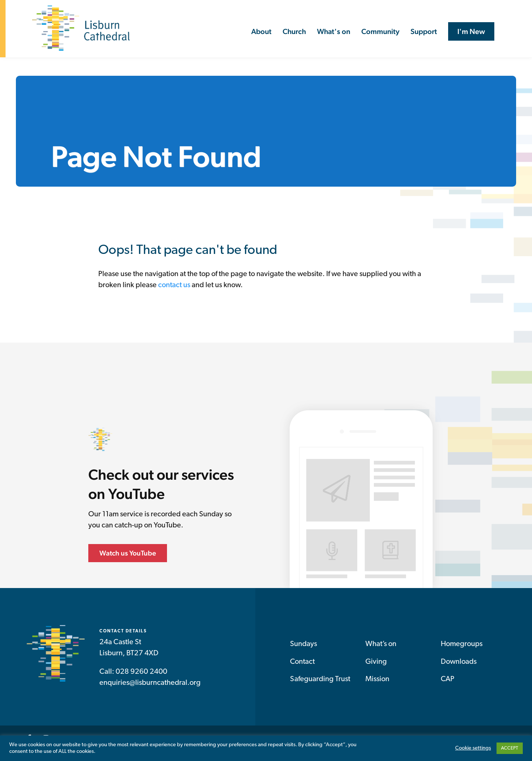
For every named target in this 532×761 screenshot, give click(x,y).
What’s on (381, 646)
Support (424, 31)
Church (294, 31)
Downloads (459, 663)
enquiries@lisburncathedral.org (150, 684)
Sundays (303, 646)
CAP (448, 681)
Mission (377, 681)
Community (380, 31)
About (261, 31)
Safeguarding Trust (320, 681)
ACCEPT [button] (510, 748)
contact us (174, 287)
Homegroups (462, 646)
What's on (334, 31)
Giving (376, 663)
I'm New (471, 31)
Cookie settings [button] (473, 748)
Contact (302, 663)
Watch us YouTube (128, 554)
